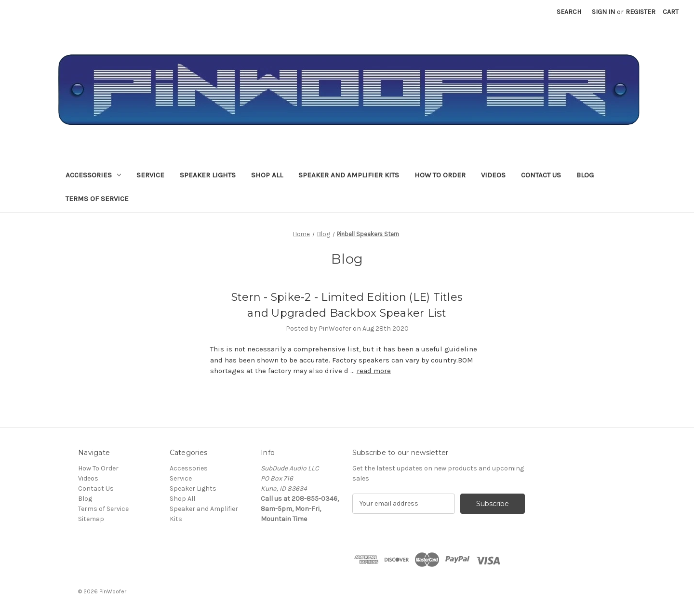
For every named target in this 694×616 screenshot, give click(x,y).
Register (641, 12)
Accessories (93, 175)
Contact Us (541, 175)
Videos (493, 175)
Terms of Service (97, 199)
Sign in (603, 12)
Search (569, 12)
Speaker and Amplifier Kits (349, 175)
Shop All (267, 175)
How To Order (440, 175)
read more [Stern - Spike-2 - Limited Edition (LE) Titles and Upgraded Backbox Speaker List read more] (374, 371)
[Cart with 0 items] (671, 12)
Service (150, 175)
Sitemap (91, 519)
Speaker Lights (208, 175)
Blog (585, 175)
